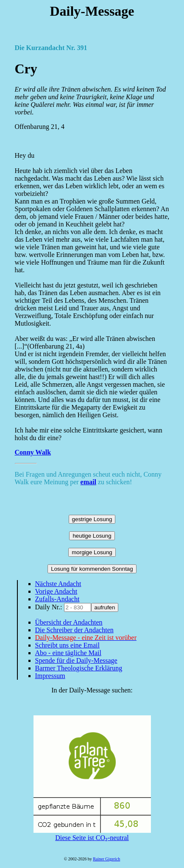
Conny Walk (33, 452)
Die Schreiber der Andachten (74, 630)
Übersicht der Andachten (69, 622)
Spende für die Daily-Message (76, 660)
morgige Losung (92, 552)
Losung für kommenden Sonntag (92, 569)
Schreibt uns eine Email (67, 645)
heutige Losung (92, 536)
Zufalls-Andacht (57, 599)
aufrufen (105, 607)
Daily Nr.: (50, 607)
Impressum (50, 676)
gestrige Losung (92, 519)
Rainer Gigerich (106, 859)
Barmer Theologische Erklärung (79, 668)
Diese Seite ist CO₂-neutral (92, 834)
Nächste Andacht (58, 584)
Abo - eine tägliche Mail (68, 653)
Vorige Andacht (56, 591)
